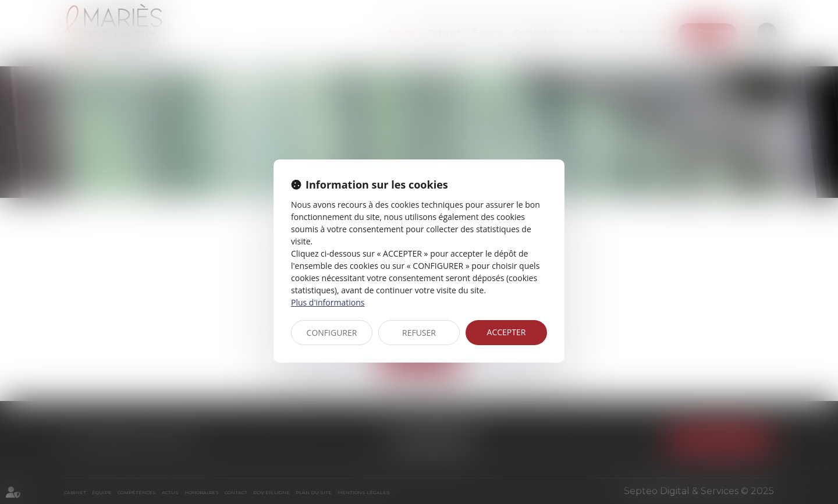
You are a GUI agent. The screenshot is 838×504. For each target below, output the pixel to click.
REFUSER (419, 333)
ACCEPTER (507, 332)
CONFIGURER (332, 333)
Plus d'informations (328, 302)
